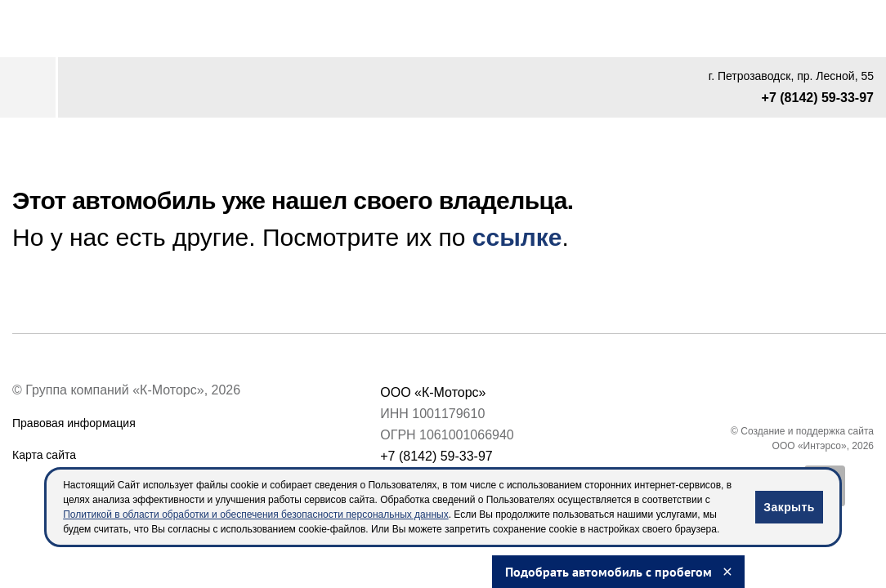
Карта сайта (44, 455)
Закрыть (789, 507)
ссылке (517, 237)
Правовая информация (74, 423)
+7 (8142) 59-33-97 (818, 98)
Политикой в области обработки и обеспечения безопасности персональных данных (255, 514)
